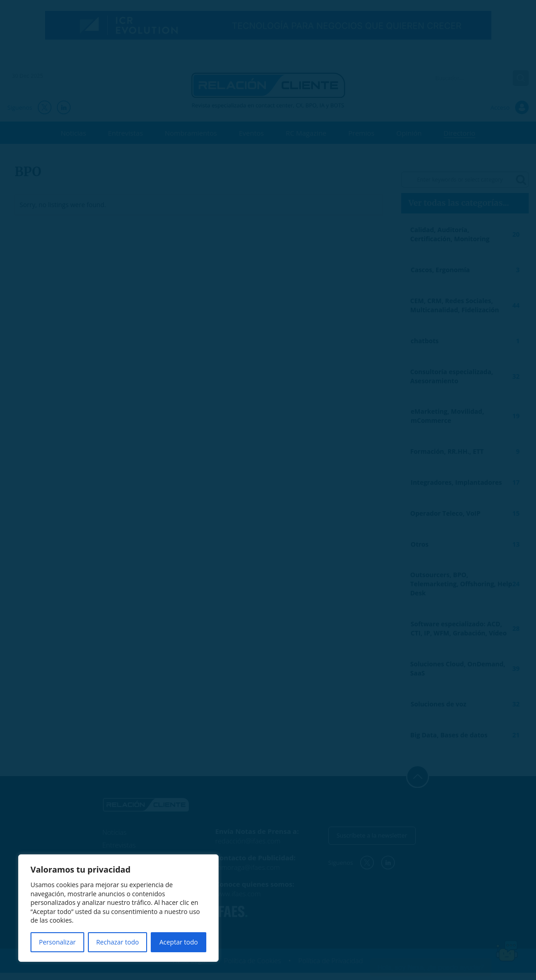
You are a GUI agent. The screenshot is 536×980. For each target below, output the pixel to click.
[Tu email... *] (322, 502)
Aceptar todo (179, 942)
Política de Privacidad (258, 561)
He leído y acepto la (196, 561)
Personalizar (58, 942)
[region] (118, 908)
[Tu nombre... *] (214, 502)
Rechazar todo (117, 942)
